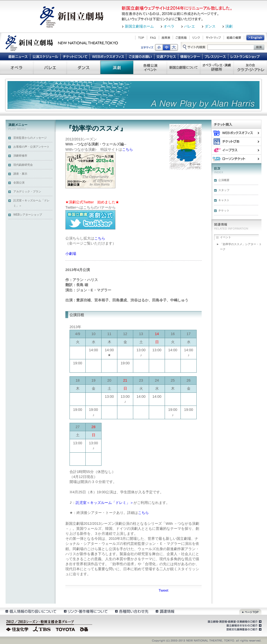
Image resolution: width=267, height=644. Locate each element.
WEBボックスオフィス (108, 56)
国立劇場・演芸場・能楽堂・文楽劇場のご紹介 (234, 622)
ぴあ (236, 141)
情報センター (190, 56)
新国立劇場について (184, 67)
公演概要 (224, 180)
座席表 (166, 38)
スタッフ (224, 190)
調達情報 (165, 611)
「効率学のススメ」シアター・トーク (241, 247)
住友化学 (18, 629)
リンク (196, 38)
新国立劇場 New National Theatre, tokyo (62, 43)
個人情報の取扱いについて (31, 611)
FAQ (153, 38)
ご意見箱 (181, 38)
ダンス (210, 26)
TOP (141, 38)
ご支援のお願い (140, 56)
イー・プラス (236, 150)
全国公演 (19, 183)
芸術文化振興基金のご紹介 (243, 630)
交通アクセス (166, 56)
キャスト (224, 200)
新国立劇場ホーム (139, 26)
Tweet (163, 590)
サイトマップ (213, 38)
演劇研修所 (20, 156)
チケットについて (75, 56)
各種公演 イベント (150, 67)
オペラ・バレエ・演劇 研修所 (217, 67)
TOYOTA (66, 629)
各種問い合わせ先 (131, 611)
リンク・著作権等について (86, 611)
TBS (42, 629)
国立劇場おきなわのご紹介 (243, 626)
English (256, 38)
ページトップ (250, 611)
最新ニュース (18, 56)
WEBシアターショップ (28, 215)
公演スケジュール (45, 56)
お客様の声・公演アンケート (31, 147)
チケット (224, 210)
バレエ (190, 26)
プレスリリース (215, 56)
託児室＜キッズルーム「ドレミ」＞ (31, 203)
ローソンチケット (236, 159)
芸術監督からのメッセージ (30, 138)
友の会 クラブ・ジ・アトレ (250, 67)
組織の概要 (234, 38)
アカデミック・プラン (27, 192)
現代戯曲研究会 (23, 165)
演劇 (229, 26)
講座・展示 (20, 174)
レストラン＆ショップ (245, 56)
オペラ (169, 26)
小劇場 (71, 254)
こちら (128, 149)
